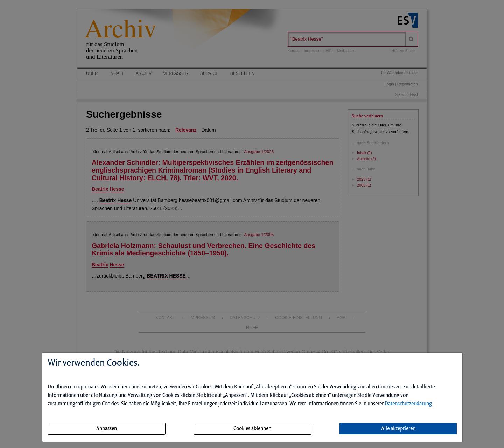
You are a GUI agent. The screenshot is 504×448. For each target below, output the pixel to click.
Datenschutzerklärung (408, 404)
